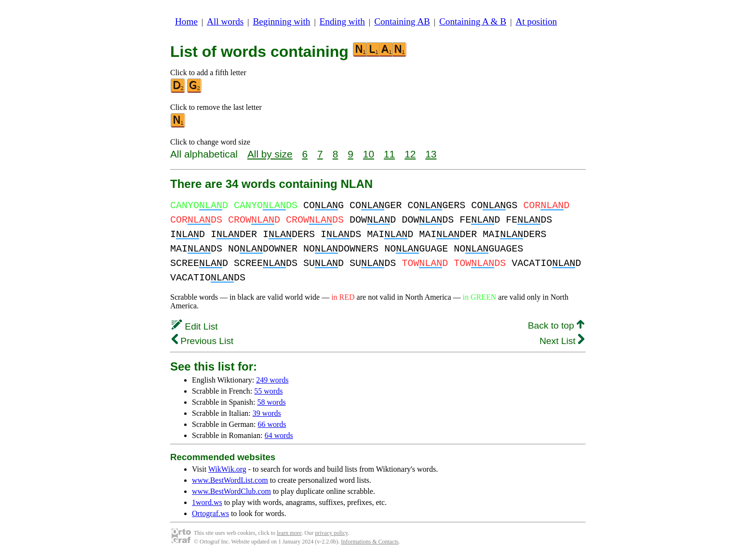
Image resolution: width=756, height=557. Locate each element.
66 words (272, 424)
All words (225, 21)
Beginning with (282, 21)
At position (536, 21)
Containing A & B (473, 21)
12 (410, 154)
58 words (272, 402)
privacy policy (331, 533)
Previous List (202, 341)
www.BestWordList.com (230, 480)
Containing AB (402, 21)
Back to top (556, 325)
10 (369, 154)
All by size (270, 154)
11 (389, 154)
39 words (267, 413)
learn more (289, 533)
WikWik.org (227, 469)
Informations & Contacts (370, 542)
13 (431, 154)
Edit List (195, 326)
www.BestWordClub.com (231, 491)
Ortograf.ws (210, 513)
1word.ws (207, 502)
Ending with (342, 21)
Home (186, 21)
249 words (272, 380)
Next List (562, 341)
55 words (268, 391)
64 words (279, 435)
